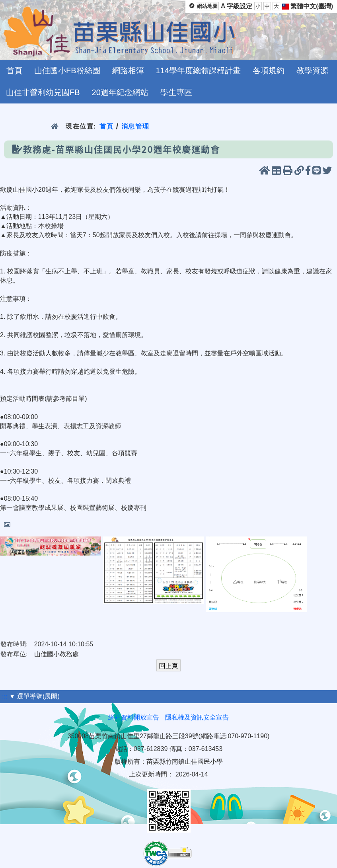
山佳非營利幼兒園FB (43, 92)
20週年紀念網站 (120, 92)
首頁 (14, 70)
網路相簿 (128, 70)
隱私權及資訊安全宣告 (197, 717)
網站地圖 (207, 6)
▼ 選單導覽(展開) (34, 696)
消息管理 (135, 126)
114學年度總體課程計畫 (198, 70)
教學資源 (312, 70)
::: (5, 696)
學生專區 (176, 92)
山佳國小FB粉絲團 (67, 70)
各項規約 (269, 70)
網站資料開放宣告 (134, 717)
